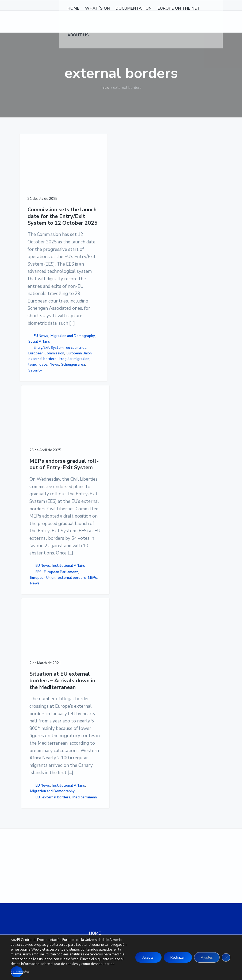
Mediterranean (137, 590)
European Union (41, 631)
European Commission (38, 617)
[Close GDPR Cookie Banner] (225, 958)
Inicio (105, 88)
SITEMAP (167, 858)
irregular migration (36, 662)
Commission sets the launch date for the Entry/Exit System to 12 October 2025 (41, 218)
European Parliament (85, 553)
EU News (41, 569)
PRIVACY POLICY (174, 838)
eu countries (40, 608)
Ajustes (204, 958)
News (33, 676)
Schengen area (40, 682)
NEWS (95, 833)
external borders (35, 645)
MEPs (82, 589)
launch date (39, 671)
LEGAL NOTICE (173, 832)
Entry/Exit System (37, 600)
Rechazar (171, 958)
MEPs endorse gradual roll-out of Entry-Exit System (89, 205)
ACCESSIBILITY (173, 851)
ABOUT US (99, 865)
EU (131, 573)
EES (84, 544)
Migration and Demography (40, 577)
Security (35, 687)
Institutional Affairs (86, 535)
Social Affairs (41, 586)
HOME (95, 826)
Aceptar (138, 958)
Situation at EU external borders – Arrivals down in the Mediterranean (135, 215)
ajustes (82, 972)
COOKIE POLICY (173, 845)
